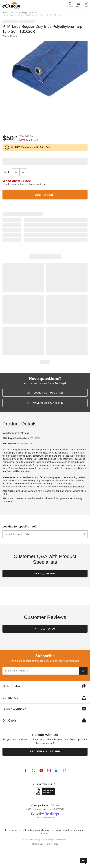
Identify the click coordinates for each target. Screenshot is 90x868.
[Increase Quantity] (23, 172)
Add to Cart (45, 195)
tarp (42, 465)
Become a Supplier (45, 752)
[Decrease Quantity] (16, 172)
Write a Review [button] (10, 36)
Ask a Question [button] (45, 574)
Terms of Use (38, 844)
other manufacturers (74, 487)
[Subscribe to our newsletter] (83, 671)
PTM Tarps (24, 433)
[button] (45, 393)
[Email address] (41, 671)
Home (5, 13)
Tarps (13, 13)
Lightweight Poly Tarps (27, 13)
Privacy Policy (52, 844)
